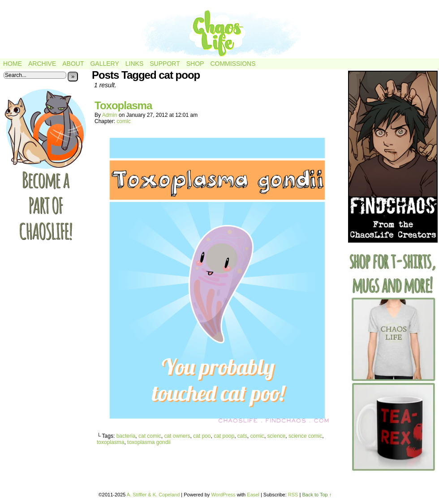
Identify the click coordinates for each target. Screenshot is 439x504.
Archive (42, 64)
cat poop (224, 436)
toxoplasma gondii (149, 442)
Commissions (233, 64)
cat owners (177, 436)
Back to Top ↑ (317, 495)
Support (165, 64)
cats (242, 436)
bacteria (126, 436)
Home (13, 64)
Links (134, 64)
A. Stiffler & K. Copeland (153, 495)
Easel (253, 495)
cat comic (150, 436)
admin (110, 115)
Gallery (104, 64)
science (277, 436)
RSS (293, 495)
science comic (305, 436)
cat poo (202, 436)
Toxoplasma (123, 105)
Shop (195, 64)
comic (123, 121)
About (73, 64)
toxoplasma (110, 442)
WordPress (223, 495)
